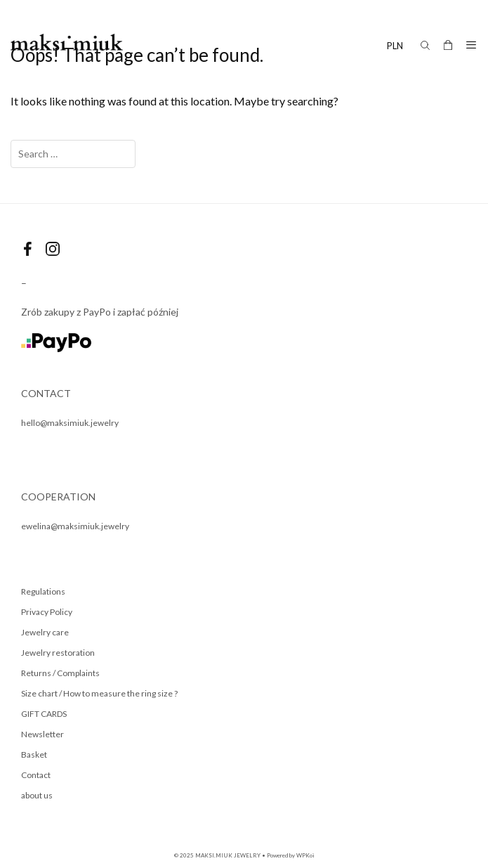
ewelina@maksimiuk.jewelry (75, 526)
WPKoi (305, 855)
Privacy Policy (47, 612)
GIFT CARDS (44, 714)
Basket (34, 754)
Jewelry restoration (58, 653)
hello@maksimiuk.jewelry (70, 423)
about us (37, 795)
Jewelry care (45, 632)
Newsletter (42, 734)
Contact (36, 775)
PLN (395, 46)
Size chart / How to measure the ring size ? (99, 693)
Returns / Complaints (60, 673)
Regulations (43, 591)
